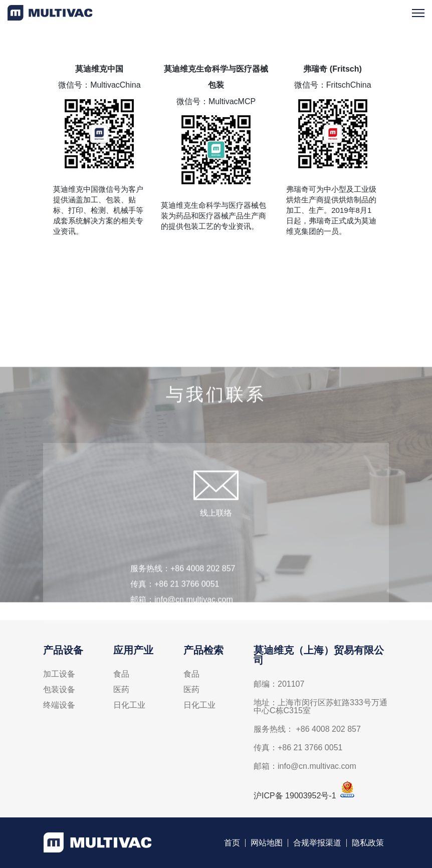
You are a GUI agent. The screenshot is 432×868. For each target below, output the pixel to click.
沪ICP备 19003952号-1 (295, 798)
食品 (121, 676)
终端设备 (59, 707)
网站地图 (267, 845)
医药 (121, 692)
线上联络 (216, 528)
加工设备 (59, 676)
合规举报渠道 (317, 845)
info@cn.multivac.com (194, 615)
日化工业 (129, 707)
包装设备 (59, 692)
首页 (232, 845)
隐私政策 (368, 845)
